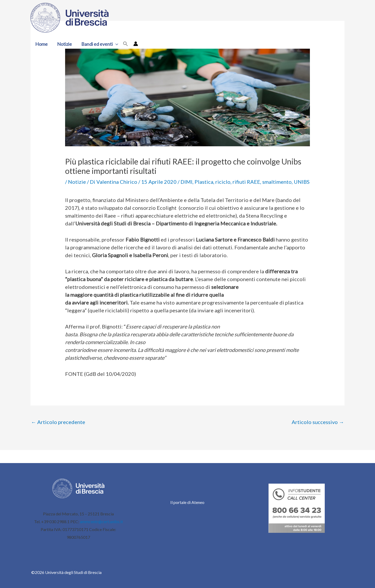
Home (41, 44)
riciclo (223, 182)
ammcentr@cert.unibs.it (101, 521)
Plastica (204, 182)
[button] (115, 44)
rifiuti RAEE (246, 182)
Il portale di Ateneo (187, 502)
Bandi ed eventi (100, 44)
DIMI (186, 182)
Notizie (64, 44)
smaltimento (277, 182)
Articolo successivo (318, 422)
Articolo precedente (58, 422)
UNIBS (302, 182)
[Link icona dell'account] (136, 44)
